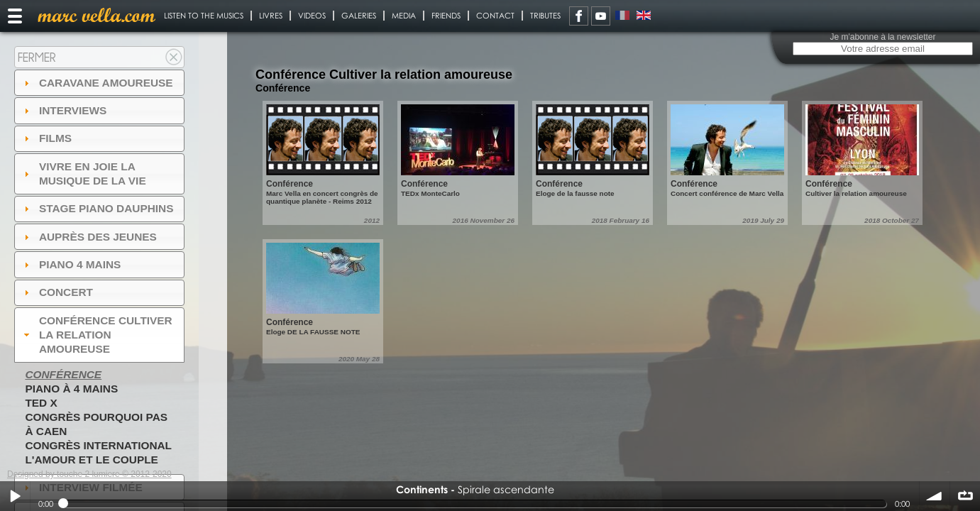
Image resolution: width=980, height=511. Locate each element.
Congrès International (98, 445)
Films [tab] (46, 138)
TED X (41, 403)
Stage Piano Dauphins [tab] (97, 208)
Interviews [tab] (64, 110)
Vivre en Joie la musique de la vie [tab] (83, 174)
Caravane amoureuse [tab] (97, 83)
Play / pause (15, 496)
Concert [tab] (57, 292)
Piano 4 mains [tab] (71, 264)
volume (935, 496)
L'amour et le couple (92, 460)
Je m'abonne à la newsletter (882, 37)
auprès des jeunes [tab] (89, 237)
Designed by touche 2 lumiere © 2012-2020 (89, 474)
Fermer (37, 57)
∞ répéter (965, 496)
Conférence (63, 374)
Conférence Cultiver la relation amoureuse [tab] (97, 335)
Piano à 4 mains (71, 389)
